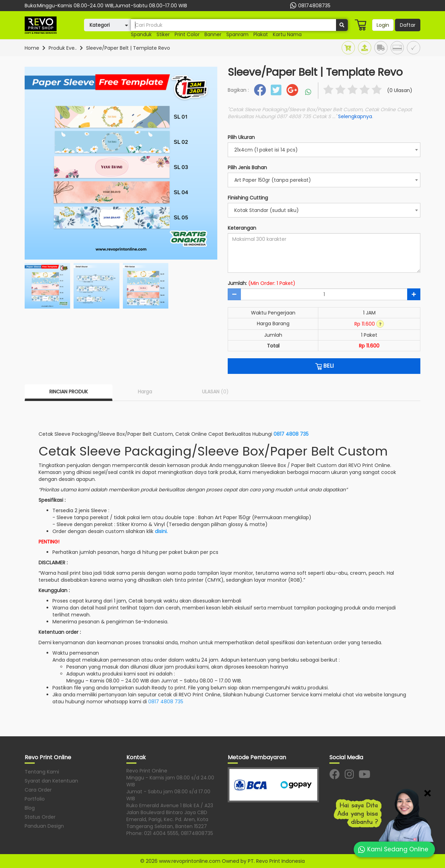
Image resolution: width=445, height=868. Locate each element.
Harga (145, 392)
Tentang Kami (42, 772)
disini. (161, 531)
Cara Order (38, 790)
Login (383, 25)
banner (213, 34)
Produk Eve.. (63, 48)
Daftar (408, 25)
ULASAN (215, 392)
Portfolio (35, 799)
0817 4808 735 (291, 434)
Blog (30, 808)
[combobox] (324, 150)
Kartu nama (287, 34)
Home (32, 48)
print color (187, 34)
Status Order (40, 817)
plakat (261, 34)
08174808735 (309, 6)
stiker (163, 34)
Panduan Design (44, 826)
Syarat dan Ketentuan (51, 781)
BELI (324, 366)
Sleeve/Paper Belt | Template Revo (128, 48)
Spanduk (141, 34)
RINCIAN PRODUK (69, 392)
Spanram (237, 34)
